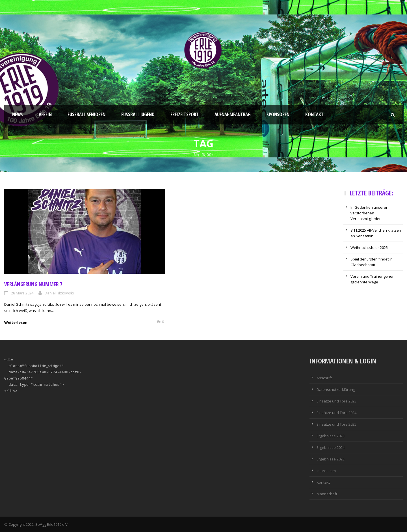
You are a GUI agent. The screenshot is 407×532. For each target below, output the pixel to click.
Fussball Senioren (86, 114)
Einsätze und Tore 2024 (336, 413)
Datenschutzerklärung (336, 389)
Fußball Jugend (138, 114)
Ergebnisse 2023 (331, 436)
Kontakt (314, 114)
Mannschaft (327, 494)
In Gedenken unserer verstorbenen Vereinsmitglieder (369, 213)
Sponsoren (278, 114)
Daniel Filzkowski (59, 293)
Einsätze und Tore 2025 (336, 424)
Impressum (326, 471)
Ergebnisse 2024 (331, 447)
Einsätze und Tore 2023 (336, 401)
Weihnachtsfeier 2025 (369, 247)
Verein (45, 114)
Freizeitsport (185, 114)
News (18, 114)
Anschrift (324, 378)
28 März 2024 (22, 293)
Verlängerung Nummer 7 (33, 284)
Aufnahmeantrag (233, 114)
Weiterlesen (16, 322)
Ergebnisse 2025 (331, 459)
